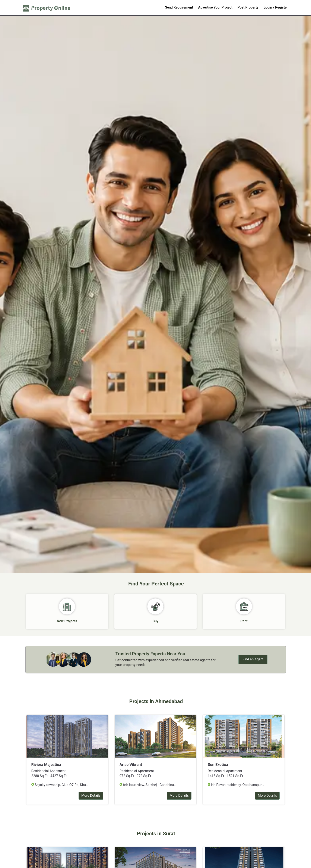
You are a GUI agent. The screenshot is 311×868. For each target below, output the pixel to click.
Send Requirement (179, 7)
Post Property (248, 7)
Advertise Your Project (215, 7)
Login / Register (276, 7)
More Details (91, 795)
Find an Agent (253, 659)
